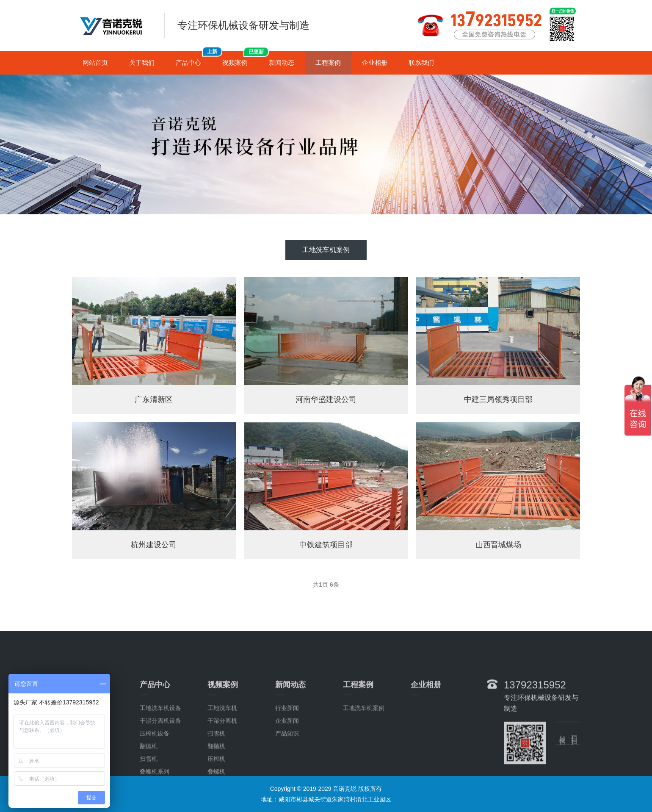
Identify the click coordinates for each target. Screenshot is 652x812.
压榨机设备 (155, 762)
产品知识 (287, 762)
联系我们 (421, 62)
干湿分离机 (222, 749)
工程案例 (328, 62)
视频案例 (240, 58)
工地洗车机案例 (326, 250)
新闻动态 (282, 62)
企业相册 (375, 62)
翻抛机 (149, 774)
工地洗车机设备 (160, 736)
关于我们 (142, 62)
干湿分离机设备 (160, 749)
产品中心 (194, 58)
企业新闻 (287, 749)
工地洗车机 (222, 736)
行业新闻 (287, 736)
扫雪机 (216, 762)
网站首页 (95, 62)
